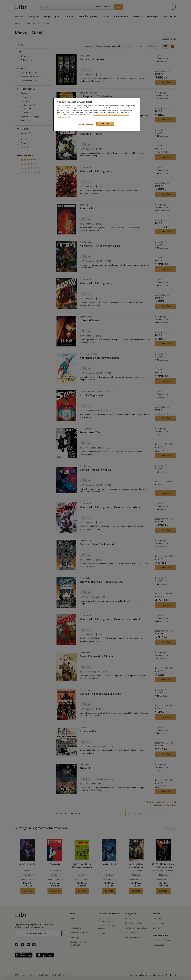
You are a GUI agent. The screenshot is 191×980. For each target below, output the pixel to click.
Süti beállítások (86, 124)
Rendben (105, 123)
